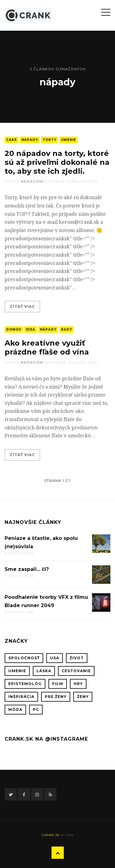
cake (11, 140)
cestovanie (76, 671)
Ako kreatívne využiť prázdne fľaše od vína (47, 347)
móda (15, 709)
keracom (32, 181)
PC (36, 709)
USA (55, 658)
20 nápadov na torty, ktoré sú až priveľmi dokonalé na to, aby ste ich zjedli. (57, 162)
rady (67, 329)
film (58, 684)
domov (14, 329)
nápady (30, 140)
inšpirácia (21, 697)
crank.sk (51, 835)
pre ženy (56, 697)
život (77, 658)
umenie (69, 140)
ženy (83, 697)
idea (31, 329)
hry (78, 684)
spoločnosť (24, 658)
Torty (50, 140)
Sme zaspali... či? (27, 569)
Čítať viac (22, 306)
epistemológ (25, 684)
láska (44, 671)
